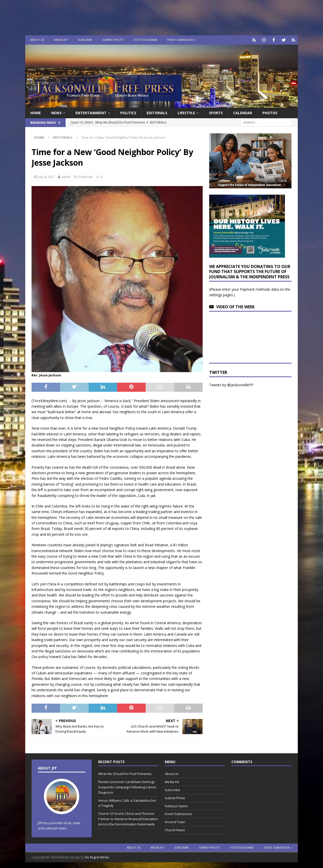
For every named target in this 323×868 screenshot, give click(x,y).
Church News (175, 829)
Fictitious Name (145, 40)
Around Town (175, 821)
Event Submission (180, 40)
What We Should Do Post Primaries (125, 773)
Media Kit (61, 40)
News (56, 112)
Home (36, 112)
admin (66, 176)
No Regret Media (97, 857)
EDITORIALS (157, 112)
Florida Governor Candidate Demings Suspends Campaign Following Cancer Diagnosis (127, 787)
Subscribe (85, 40)
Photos (270, 112)
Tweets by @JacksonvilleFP (231, 384)
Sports (216, 112)
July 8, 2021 (46, 176)
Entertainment (91, 112)
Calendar (243, 112)
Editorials (86, 176)
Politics (128, 112)
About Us (37, 40)
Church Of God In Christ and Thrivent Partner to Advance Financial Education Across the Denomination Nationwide (128, 818)
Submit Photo (113, 40)
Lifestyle (186, 112)
